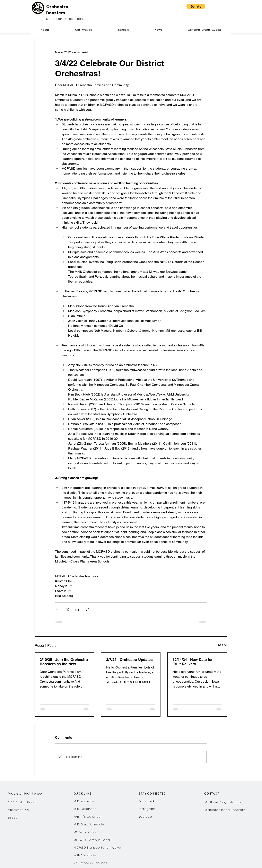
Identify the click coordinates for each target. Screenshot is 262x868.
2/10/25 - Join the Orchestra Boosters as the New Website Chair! (64, 662)
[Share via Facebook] (57, 609)
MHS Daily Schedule (89, 824)
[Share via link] (87, 609)
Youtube (145, 817)
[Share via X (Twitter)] (67, 609)
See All (222, 645)
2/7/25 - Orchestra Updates (129, 660)
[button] (196, 6)
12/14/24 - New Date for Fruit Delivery (193, 662)
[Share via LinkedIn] (77, 609)
